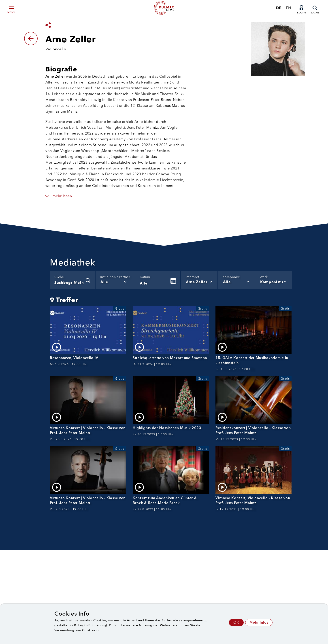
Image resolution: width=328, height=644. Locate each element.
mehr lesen (62, 196)
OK (236, 622)
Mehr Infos (259, 622)
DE (279, 8)
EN (288, 8)
